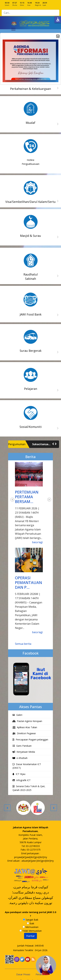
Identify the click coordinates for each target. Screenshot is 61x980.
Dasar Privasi (23, 974)
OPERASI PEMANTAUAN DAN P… (28, 582)
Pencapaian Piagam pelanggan (30, 740)
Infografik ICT (22, 780)
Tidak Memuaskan (31, 931)
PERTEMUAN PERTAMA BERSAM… (27, 497)
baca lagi (37, 542)
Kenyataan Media (24, 752)
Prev (12, 500)
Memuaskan (30, 927)
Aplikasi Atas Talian (25, 727)
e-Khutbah (20, 758)
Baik (30, 923)
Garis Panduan (22, 746)
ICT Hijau (19, 774)
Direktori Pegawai (24, 733)
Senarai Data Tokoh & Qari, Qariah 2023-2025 (29, 788)
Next (49, 500)
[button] (53, 444)
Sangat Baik (31, 920)
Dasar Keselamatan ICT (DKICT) (27, 766)
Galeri (17, 715)
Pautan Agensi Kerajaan (27, 721)
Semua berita (23, 644)
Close (58, 36)
